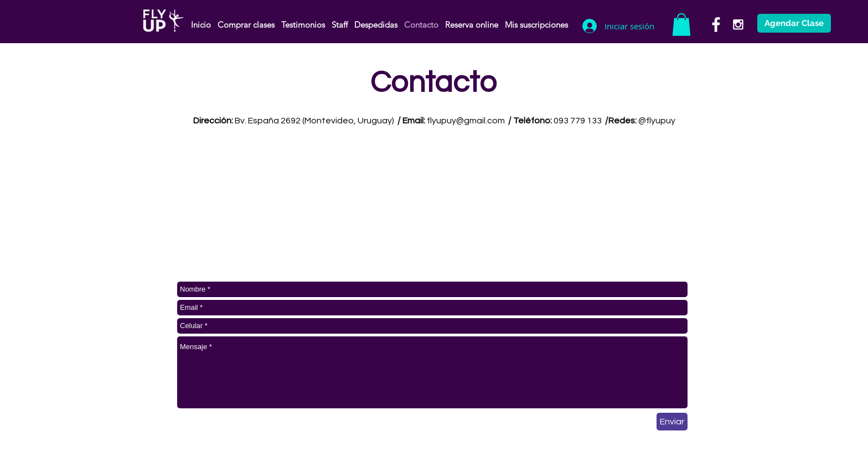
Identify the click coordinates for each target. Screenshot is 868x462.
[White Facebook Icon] (716, 25)
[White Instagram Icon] (738, 25)
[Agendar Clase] (794, 23)
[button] (681, 25)
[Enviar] (672, 422)
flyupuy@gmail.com (466, 121)
